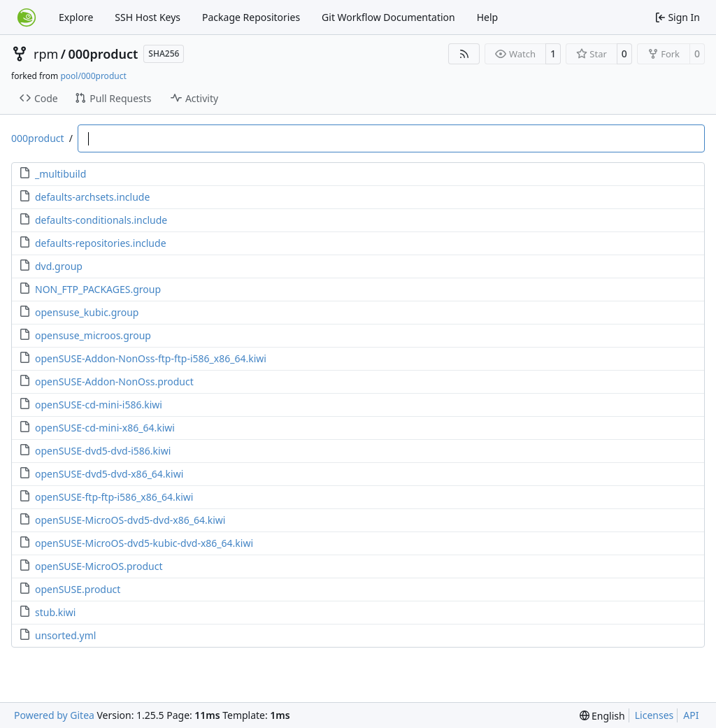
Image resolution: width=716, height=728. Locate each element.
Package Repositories (251, 17)
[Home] (27, 17)
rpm (46, 54)
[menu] (602, 716)
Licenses (654, 715)
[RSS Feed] (464, 54)
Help (488, 17)
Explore (76, 17)
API (691, 715)
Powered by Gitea (54, 715)
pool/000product (93, 76)
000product (103, 54)
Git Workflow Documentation (388, 17)
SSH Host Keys (148, 17)
